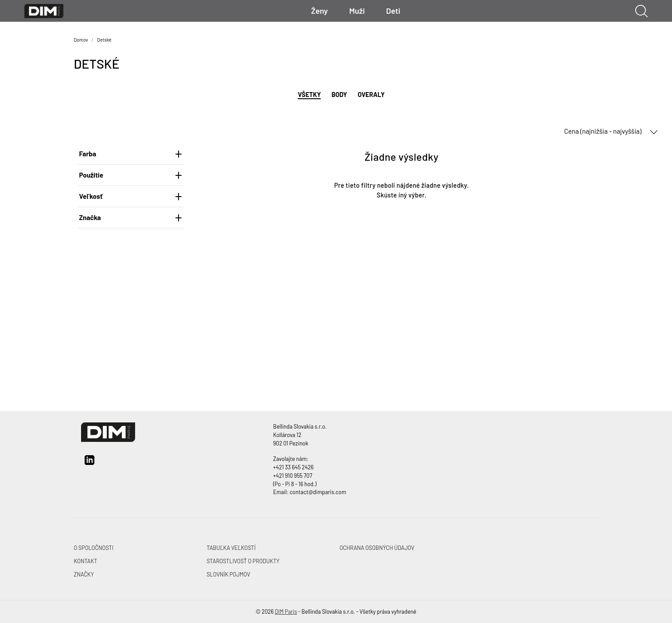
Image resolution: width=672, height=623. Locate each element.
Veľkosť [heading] (131, 196)
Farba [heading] (131, 154)
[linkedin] (89, 463)
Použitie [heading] (131, 175)
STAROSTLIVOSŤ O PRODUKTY (243, 561)
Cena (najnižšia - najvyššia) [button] (611, 132)
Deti (393, 11)
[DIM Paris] (44, 10)
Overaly (371, 95)
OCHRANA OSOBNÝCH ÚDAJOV (377, 548)
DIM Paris (286, 611)
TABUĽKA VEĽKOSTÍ (231, 548)
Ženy (319, 11)
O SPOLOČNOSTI (94, 548)
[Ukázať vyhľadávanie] (641, 11)
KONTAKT (86, 561)
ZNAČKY (84, 574)
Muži (357, 11)
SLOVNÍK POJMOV (229, 574)
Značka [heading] (131, 217)
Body (339, 95)
